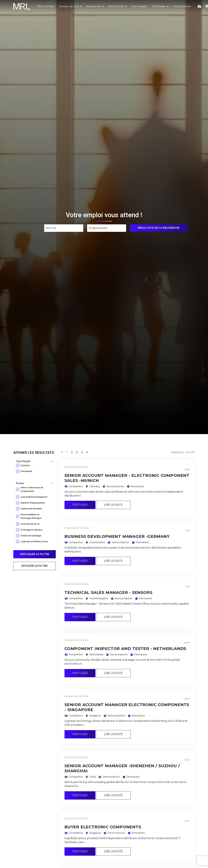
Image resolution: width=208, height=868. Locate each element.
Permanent (26, 471)
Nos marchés (117, 6)
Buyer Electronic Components (103, 827)
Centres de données (31, 509)
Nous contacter (182, 6)
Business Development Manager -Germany (117, 536)
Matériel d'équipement (33, 503)
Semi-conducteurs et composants (32, 489)
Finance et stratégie (31, 536)
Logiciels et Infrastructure (34, 541)
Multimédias (159, 6)
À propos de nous (69, 6)
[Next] (87, 452)
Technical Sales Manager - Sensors (108, 593)
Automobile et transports (34, 497)
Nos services (94, 6)
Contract (25, 465)
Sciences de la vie (30, 524)
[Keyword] (64, 228)
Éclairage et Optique (32, 530)
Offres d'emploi (45, 6)
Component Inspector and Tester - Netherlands (125, 649)
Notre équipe (139, 6)
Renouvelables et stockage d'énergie (31, 516)
